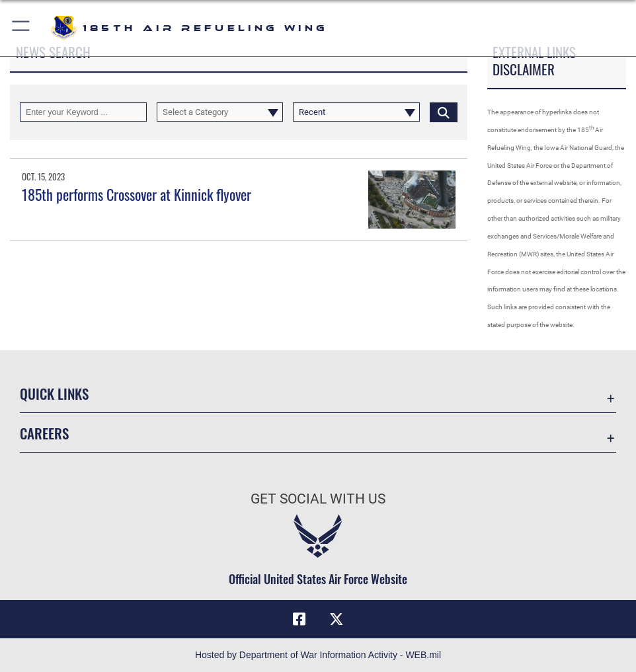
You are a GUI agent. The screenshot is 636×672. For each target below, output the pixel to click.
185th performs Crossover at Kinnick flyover (137, 194)
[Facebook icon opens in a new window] (299, 619)
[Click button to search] (444, 112)
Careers (44, 433)
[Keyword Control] (83, 112)
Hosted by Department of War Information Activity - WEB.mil (318, 655)
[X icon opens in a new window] (337, 619)
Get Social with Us (318, 499)
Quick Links (54, 393)
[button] (21, 28)
